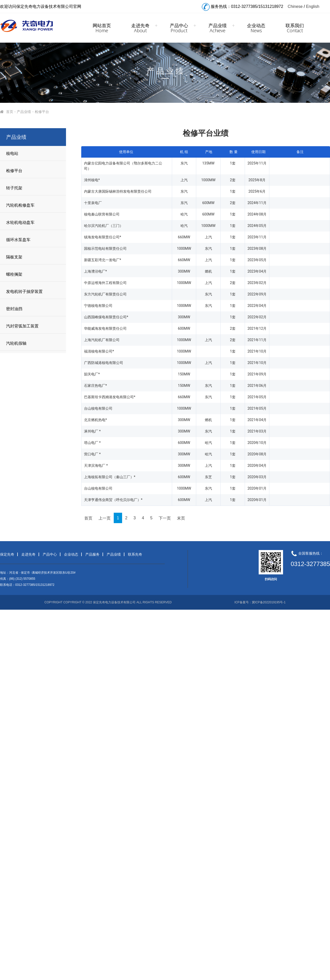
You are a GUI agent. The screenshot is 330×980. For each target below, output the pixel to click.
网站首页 (102, 28)
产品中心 (179, 28)
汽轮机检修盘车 (20, 205)
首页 (10, 112)
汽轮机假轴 (16, 343)
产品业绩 (218, 28)
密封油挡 (14, 309)
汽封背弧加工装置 (22, 326)
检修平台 (42, 112)
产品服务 (92, 554)
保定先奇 (7, 554)
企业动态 (256, 28)
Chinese (295, 6)
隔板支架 (14, 257)
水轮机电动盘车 (20, 222)
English (312, 6)
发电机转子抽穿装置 (24, 292)
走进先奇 (140, 28)
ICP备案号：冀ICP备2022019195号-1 (260, 602)
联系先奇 (135, 554)
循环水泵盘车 (18, 240)
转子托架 (14, 188)
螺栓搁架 (14, 274)
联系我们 (295, 28)
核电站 (12, 153)
